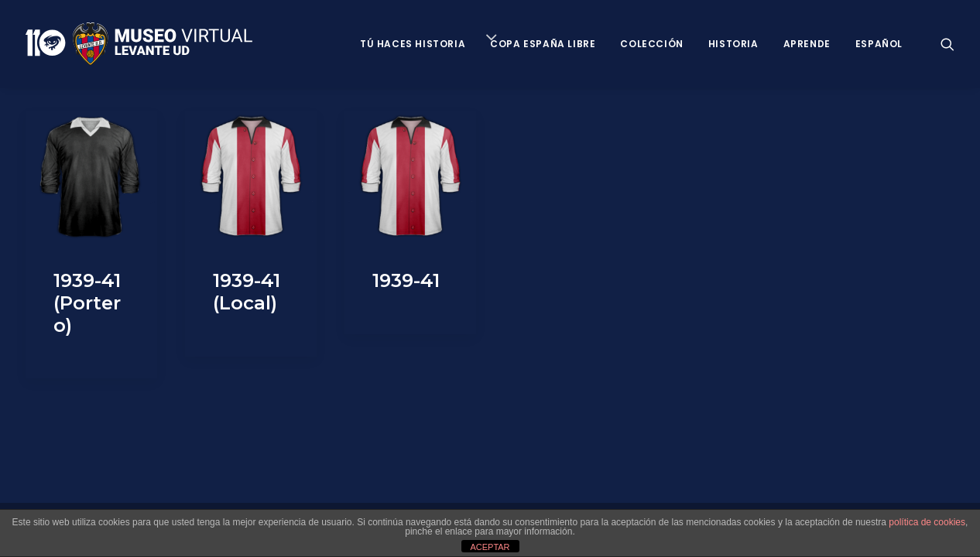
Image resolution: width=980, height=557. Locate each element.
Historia (733, 44)
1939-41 (406, 280)
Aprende (807, 44)
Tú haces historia (413, 44)
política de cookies (927, 522)
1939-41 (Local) (247, 292)
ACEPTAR (490, 547)
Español (879, 44)
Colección (651, 44)
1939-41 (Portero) (87, 303)
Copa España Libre (543, 44)
